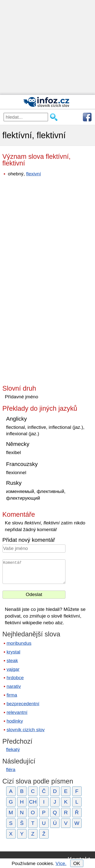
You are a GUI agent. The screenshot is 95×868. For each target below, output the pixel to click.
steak (12, 661)
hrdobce (15, 678)
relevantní (17, 712)
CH (33, 802)
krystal (13, 652)
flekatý (13, 749)
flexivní (33, 174)
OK (77, 863)
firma (12, 695)
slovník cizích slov (26, 730)
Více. (61, 863)
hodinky (15, 721)
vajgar (13, 669)
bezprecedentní (23, 704)
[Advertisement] (47, 47)
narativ (14, 686)
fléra (11, 770)
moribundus (19, 643)
